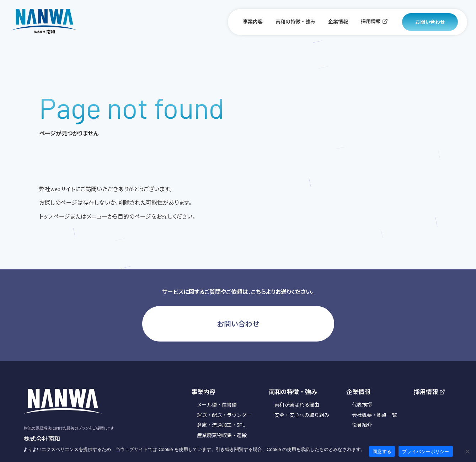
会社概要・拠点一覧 (374, 415)
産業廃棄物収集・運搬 (222, 435)
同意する (382, 452)
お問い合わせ (430, 22)
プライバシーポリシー (426, 452)
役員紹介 (362, 425)
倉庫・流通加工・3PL (221, 425)
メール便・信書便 (217, 405)
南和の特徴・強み (295, 22)
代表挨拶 (362, 405)
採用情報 (374, 21)
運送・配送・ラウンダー (224, 415)
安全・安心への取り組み (302, 415)
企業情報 (338, 22)
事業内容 (253, 22)
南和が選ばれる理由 (297, 405)
